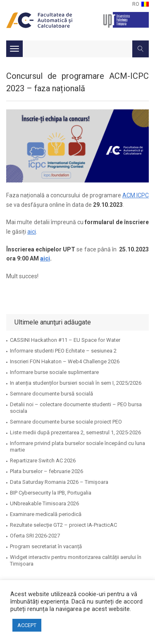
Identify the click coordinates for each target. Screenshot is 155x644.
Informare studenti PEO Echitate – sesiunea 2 (63, 351)
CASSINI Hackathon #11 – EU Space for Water (65, 340)
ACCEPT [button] (27, 625)
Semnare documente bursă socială (51, 394)
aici (32, 232)
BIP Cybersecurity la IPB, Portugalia (51, 493)
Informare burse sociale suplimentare (54, 372)
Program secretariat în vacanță (46, 546)
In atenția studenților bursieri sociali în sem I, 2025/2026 (76, 383)
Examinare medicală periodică (46, 514)
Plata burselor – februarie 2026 (46, 471)
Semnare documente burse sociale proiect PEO (66, 422)
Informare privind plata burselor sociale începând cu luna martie (77, 446)
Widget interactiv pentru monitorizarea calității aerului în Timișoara (76, 560)
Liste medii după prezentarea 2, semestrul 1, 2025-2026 (75, 432)
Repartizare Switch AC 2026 (43, 461)
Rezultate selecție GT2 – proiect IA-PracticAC (63, 525)
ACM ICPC (136, 195)
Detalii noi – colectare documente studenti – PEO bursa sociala (76, 408)
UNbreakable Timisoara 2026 (44, 503)
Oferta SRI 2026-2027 (35, 536)
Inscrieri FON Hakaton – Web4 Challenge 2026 (65, 361)
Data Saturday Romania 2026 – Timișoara (59, 482)
